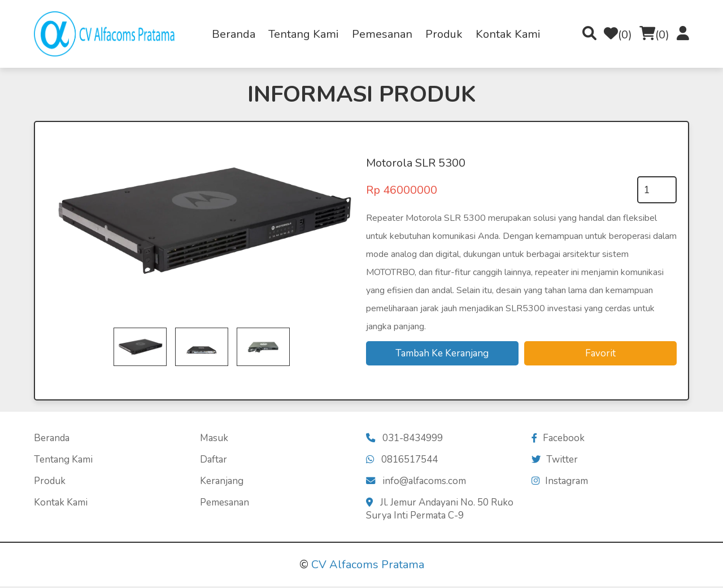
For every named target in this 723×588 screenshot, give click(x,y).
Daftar (214, 461)
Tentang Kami (304, 34)
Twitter (555, 461)
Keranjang (222, 483)
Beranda (234, 34)
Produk (444, 34)
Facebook (558, 440)
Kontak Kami (508, 34)
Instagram (560, 483)
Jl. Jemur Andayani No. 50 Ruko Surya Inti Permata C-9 (440, 511)
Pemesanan (382, 34)
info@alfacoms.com (417, 483)
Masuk (214, 440)
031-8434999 (405, 440)
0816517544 (402, 461)
